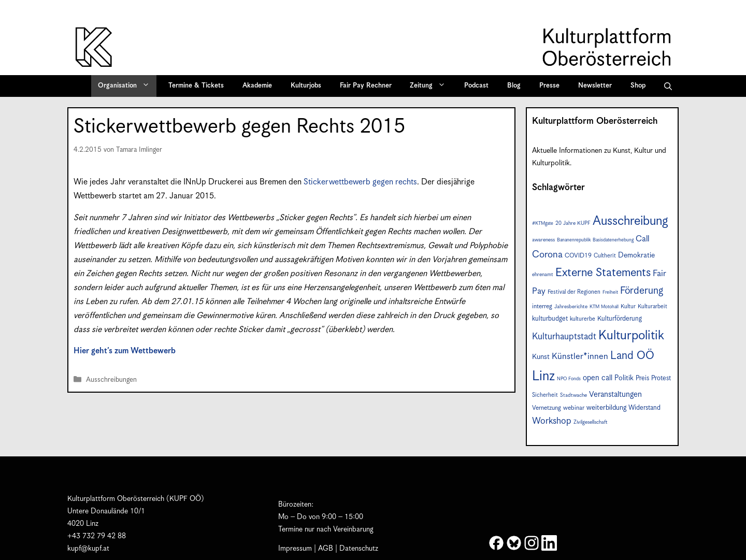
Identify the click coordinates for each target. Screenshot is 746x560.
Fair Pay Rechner (366, 86)
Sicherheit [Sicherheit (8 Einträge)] (545, 395)
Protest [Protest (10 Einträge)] (661, 378)
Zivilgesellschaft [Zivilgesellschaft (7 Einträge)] (591, 422)
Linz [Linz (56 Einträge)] (543, 376)
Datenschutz (359, 549)
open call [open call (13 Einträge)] (598, 378)
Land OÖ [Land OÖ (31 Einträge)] (632, 356)
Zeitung (431, 86)
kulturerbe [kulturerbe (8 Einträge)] (583, 319)
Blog (514, 86)
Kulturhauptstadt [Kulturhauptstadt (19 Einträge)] (564, 337)
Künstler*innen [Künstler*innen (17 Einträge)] (580, 357)
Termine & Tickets (196, 86)
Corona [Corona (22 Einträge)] (547, 255)
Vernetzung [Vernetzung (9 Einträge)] (547, 408)
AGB (326, 549)
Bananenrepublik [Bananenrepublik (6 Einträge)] (574, 240)
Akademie (257, 86)
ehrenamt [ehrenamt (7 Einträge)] (543, 275)
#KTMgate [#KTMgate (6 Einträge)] (543, 224)
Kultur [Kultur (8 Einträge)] (628, 306)
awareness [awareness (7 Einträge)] (543, 240)
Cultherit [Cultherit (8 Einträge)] (605, 256)
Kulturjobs (306, 86)
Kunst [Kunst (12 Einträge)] (541, 357)
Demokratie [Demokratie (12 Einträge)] (636, 255)
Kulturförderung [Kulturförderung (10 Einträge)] (620, 319)
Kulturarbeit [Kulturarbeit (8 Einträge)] (652, 306)
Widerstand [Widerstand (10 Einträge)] (644, 408)
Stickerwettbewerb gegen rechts (360, 182)
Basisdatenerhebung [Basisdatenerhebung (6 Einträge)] (613, 240)
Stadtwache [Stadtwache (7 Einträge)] (573, 395)
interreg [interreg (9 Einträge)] (542, 306)
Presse (549, 86)
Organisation (127, 86)
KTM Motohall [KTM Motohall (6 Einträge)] (604, 307)
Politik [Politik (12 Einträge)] (624, 378)
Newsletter (595, 86)
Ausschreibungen (111, 380)
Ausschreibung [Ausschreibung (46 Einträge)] (630, 221)
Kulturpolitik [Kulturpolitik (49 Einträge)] (631, 336)
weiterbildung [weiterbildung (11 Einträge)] (606, 408)
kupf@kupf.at (88, 549)
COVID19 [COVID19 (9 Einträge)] (578, 256)
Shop (638, 86)
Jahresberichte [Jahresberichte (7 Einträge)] (571, 307)
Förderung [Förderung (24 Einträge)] (642, 291)
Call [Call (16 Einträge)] (642, 239)
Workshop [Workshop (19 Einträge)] (552, 421)
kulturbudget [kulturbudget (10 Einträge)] (550, 319)
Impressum (295, 549)
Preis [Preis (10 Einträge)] (642, 378)
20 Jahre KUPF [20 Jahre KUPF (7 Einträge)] (573, 223)
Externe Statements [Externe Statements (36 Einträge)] (603, 273)
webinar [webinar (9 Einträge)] (574, 408)
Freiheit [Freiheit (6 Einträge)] (610, 292)
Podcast (476, 86)
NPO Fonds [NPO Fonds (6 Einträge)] (569, 379)
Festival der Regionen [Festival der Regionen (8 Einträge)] (574, 292)
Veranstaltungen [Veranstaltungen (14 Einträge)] (615, 394)
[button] (668, 86)
